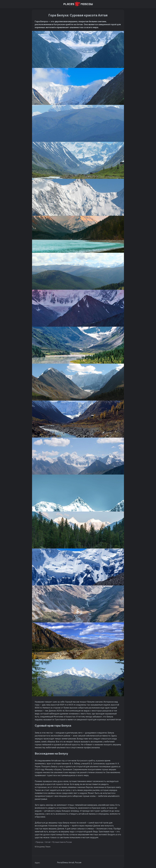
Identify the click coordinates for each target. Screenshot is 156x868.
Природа (40, 842)
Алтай (48, 842)
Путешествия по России (62, 842)
